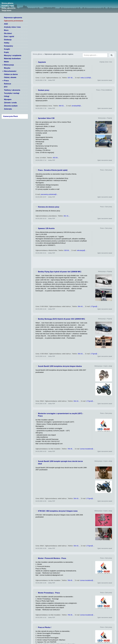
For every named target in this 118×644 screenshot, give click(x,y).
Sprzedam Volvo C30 (46, 118)
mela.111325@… (86, 78)
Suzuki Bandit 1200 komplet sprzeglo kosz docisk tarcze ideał (60, 463)
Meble (6, 62)
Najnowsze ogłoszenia (13, 18)
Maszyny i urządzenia (13, 55)
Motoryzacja (9, 65)
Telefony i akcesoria (12, 90)
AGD (6, 24)
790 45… (71, 449)
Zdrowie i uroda (10, 103)
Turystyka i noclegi (12, 93)
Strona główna (7, 3)
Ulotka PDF (51, 80)
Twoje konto (6, 10)
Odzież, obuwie (10, 77)
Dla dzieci (8, 33)
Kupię (6, 52)
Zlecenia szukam (11, 106)
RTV (6, 87)
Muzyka (7, 68)
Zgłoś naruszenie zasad (105, 80)
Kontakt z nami (8, 6)
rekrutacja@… (82, 250)
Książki (7, 49)
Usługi (7, 96)
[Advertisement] (74, 262)
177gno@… (95, 306)
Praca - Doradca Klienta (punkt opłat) (53, 170)
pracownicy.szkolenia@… (49, 194)
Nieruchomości (10, 71)
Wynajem (8, 99)
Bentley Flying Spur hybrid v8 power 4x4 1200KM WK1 (60, 272)
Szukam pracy (44, 90)
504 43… (81, 306)
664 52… (62, 106)
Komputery (8, 46)
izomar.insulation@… (87, 449)
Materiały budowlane (12, 59)
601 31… (67, 216)
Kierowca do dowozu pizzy (49, 207)
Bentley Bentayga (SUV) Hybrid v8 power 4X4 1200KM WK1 (62, 319)
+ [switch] (3, 65)
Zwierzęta (8, 109)
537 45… (71, 78)
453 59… (56, 158)
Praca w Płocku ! (45, 627)
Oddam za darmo (11, 74)
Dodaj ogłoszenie (9, 8)
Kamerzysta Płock (11, 116)
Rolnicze (8, 84)
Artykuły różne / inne (12, 27)
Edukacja (8, 40)
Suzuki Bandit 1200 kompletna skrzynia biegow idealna (60, 366)
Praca (6, 81)
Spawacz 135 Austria (46, 228)
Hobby (7, 43)
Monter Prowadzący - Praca (49, 593)
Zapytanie (42, 62)
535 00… (67, 250)
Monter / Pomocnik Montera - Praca (52, 558)
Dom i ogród (9, 36)
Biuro (6, 30)
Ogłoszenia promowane (14, 21)
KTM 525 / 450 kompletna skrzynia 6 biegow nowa (58, 511)
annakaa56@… (77, 106)
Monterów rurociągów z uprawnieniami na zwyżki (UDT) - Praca (61, 415)
